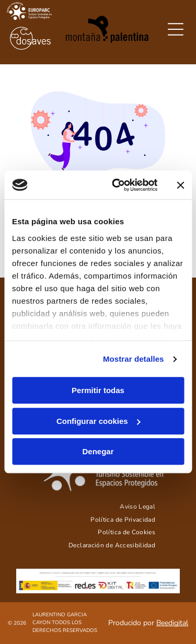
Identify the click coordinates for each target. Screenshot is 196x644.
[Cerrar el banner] (180, 185)
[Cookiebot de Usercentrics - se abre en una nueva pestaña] (117, 185)
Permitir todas (98, 391)
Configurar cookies (99, 421)
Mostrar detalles (134, 359)
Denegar (98, 452)
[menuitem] (137, 506)
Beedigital (172, 623)
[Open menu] (176, 29)
